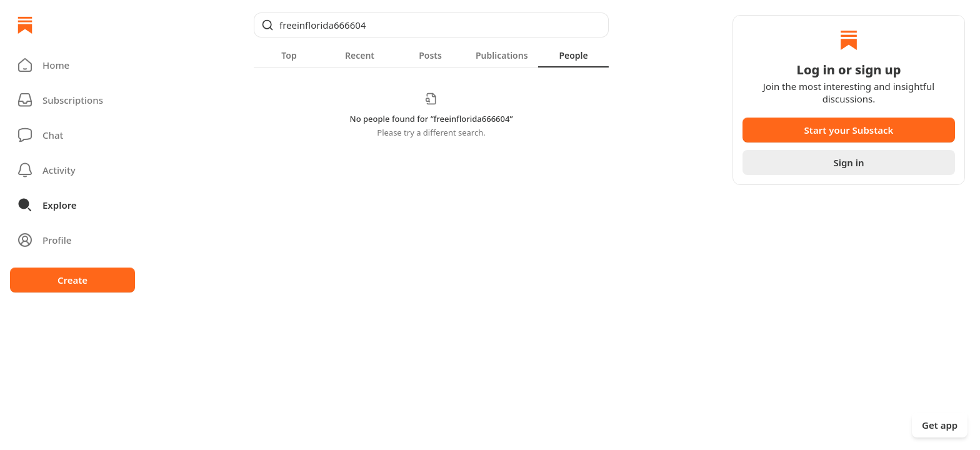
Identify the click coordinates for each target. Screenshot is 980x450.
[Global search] (431, 25)
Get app (940, 425)
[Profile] (72, 240)
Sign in (848, 162)
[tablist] (431, 55)
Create (72, 280)
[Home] (25, 25)
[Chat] (72, 135)
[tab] (289, 55)
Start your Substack (849, 130)
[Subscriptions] (72, 100)
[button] (72, 65)
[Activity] (72, 170)
